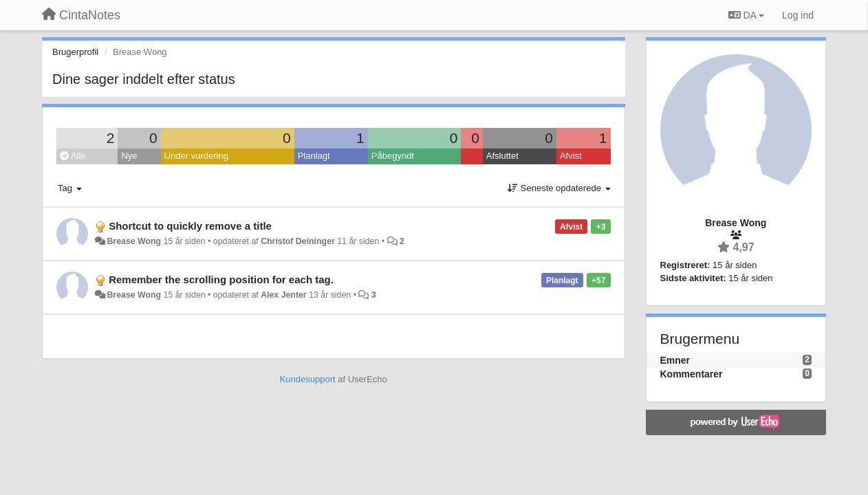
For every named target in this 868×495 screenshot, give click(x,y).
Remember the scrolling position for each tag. (221, 279)
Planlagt (314, 156)
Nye (129, 156)
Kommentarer (692, 374)
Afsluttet (502, 156)
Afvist (571, 156)
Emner (675, 360)
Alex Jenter (284, 295)
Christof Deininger (298, 241)
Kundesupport (308, 379)
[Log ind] (798, 15)
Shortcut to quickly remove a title (190, 226)
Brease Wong (134, 241)
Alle (73, 156)
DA (746, 15)
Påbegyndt (393, 156)
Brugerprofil (75, 52)
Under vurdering (196, 156)
